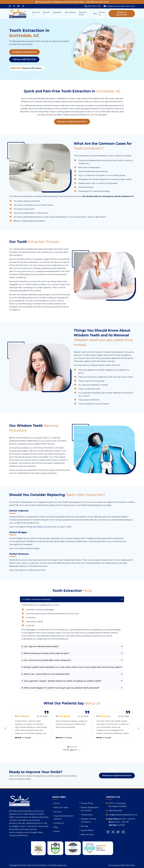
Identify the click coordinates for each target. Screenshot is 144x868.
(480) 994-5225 (116, 811)
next (139, 728)
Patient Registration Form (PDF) (90, 809)
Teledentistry (87, 815)
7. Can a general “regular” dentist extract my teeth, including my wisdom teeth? (62, 681)
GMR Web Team (127, 865)
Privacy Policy (87, 803)
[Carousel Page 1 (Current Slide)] (68, 747)
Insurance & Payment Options (64, 817)
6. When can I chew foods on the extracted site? (46, 674)
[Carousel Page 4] (76, 747)
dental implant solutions (41, 527)
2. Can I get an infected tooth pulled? (40, 646)
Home (57, 803)
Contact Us (102, 14)
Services (46, 13)
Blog (95, 14)
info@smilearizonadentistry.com (123, 815)
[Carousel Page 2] (71, 747)
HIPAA (57, 831)
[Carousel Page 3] (73, 747)
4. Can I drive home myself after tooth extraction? (46, 660)
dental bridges (33, 548)
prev (5, 728)
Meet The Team (61, 808)
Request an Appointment (122, 14)
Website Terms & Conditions (88, 820)
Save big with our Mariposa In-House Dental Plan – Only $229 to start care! (72, 2)
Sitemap (85, 826)
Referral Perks (87, 835)
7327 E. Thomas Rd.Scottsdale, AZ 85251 (117, 805)
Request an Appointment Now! (72, 122)
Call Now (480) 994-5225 (24, 59)
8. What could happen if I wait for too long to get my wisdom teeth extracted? (61, 688)
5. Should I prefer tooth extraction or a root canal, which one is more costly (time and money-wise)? (71, 667)
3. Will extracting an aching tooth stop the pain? (46, 653)
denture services (37, 570)
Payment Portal (83, 14)
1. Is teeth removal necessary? (37, 599)
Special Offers (87, 830)
